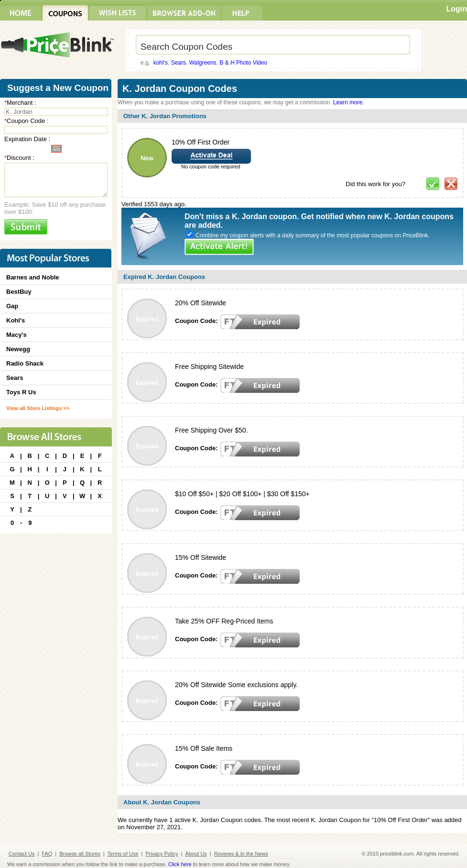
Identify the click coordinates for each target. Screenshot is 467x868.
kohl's (161, 63)
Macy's (16, 335)
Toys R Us (21, 392)
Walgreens (203, 63)
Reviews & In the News (241, 854)
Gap (12, 306)
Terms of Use (123, 854)
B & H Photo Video (243, 63)
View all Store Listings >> (38, 408)
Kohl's (16, 320)
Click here (180, 864)
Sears (179, 63)
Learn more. (349, 102)
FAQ (47, 854)
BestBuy (19, 292)
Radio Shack (25, 363)
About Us (196, 854)
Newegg (18, 349)
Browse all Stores (80, 854)
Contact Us (22, 854)
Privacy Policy (162, 854)
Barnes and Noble (33, 277)
